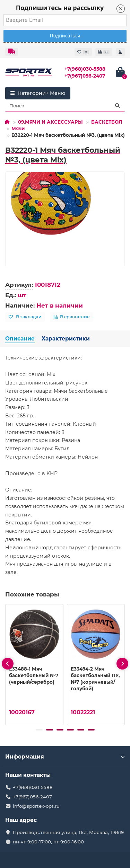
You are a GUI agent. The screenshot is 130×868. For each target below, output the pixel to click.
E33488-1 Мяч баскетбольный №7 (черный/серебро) (34, 675)
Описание (20, 339)
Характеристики (66, 339)
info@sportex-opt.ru (36, 806)
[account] (120, 52)
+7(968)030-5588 (85, 69)
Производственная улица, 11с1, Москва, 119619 (68, 832)
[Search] (65, 106)
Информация (65, 757)
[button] (39, 730)
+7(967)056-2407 (85, 76)
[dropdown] (12, 52)
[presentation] (8, 664)
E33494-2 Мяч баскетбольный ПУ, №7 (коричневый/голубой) (95, 679)
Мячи (18, 129)
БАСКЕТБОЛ (107, 122)
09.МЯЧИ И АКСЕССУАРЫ (50, 122)
